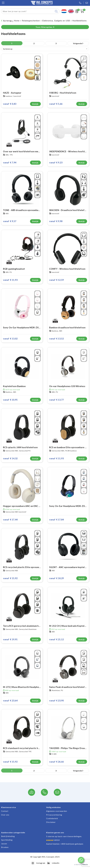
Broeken (5, 847)
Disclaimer (51, 822)
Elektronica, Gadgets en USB (56, 21)
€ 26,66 (56, 762)
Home (17, 21)
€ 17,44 (10, 520)
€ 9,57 (10, 221)
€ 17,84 (56, 520)
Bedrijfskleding (8, 836)
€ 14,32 (10, 459)
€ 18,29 (56, 578)
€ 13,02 (10, 339)
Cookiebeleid (52, 818)
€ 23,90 (56, 701)
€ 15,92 (10, 578)
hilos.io (85, 865)
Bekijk (35, 104)
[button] (81, 860)
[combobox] (28, 11)
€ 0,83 (10, 104)
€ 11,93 (10, 280)
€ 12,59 (56, 280)
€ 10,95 (10, 400)
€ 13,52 (56, 339)
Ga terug (7, 21)
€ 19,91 (10, 639)
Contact (5, 811)
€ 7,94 (10, 163)
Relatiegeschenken (31, 21)
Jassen (4, 844)
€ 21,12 (56, 639)
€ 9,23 (56, 163)
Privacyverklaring (54, 815)
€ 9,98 (56, 221)
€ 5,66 (56, 104)
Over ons (5, 815)
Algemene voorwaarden (57, 811)
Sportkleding (7, 840)
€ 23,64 (10, 701)
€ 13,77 (56, 400)
